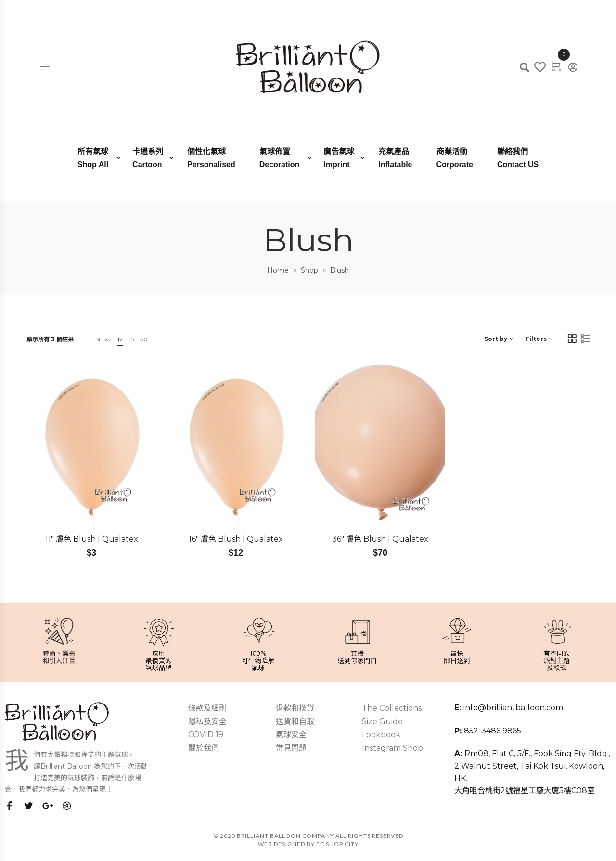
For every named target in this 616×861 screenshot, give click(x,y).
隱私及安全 (207, 722)
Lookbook (381, 735)
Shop (309, 270)
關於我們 (204, 748)
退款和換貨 (295, 708)
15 (131, 339)
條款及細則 (207, 708)
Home (278, 270)
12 (120, 339)
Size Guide (382, 722)
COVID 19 (206, 735)
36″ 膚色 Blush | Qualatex (380, 539)
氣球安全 (291, 735)
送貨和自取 (295, 722)
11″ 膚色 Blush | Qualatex (92, 539)
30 (144, 339)
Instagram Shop (392, 748)
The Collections (392, 708)
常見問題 (291, 748)
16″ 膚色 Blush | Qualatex (236, 539)
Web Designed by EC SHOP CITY (308, 844)
